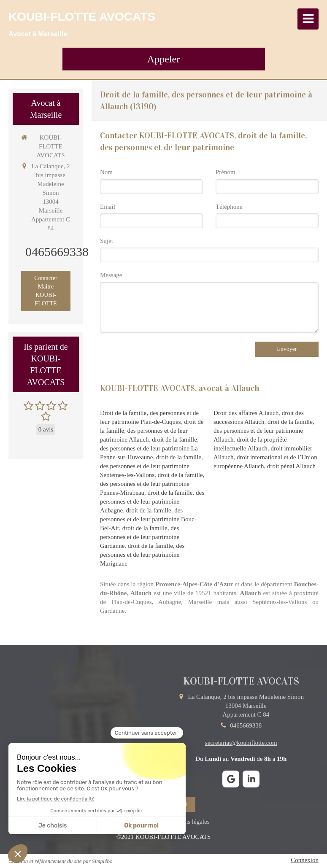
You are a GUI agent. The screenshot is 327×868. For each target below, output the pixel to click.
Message (111, 275)
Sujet (107, 241)
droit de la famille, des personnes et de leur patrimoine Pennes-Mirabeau (152, 484)
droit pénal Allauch (291, 466)
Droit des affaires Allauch (246, 413)
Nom (106, 172)
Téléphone (229, 207)
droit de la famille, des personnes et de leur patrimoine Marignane (142, 555)
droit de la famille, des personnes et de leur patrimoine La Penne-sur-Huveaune (149, 448)
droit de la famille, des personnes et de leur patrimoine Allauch (152, 431)
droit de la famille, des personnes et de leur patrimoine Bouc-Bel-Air (148, 519)
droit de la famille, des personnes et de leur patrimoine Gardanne (140, 537)
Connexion (305, 860)
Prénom (226, 172)
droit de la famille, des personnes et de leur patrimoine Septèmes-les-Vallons (151, 466)
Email (108, 207)
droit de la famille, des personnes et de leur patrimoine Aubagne (152, 501)
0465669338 (57, 252)
